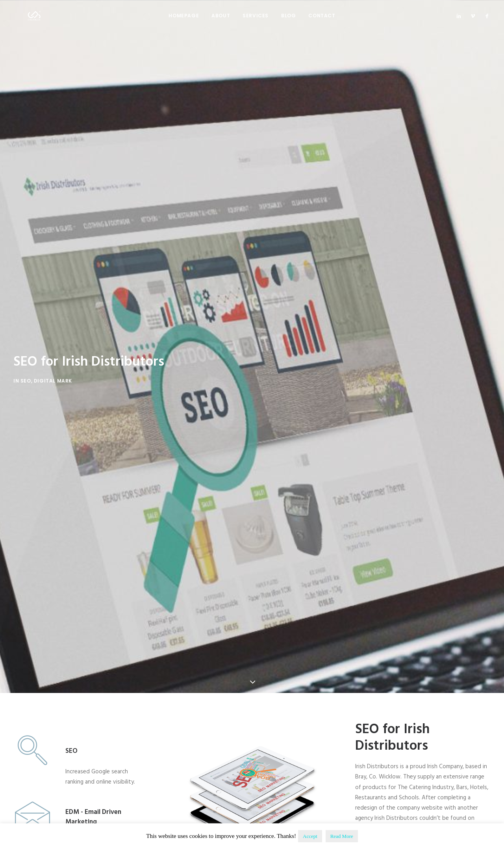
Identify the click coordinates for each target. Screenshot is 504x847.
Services (256, 22)
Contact (322, 22)
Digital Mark (53, 343)
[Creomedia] (29, 22)
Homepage (184, 22)
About (221, 22)
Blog (288, 22)
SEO (26, 343)
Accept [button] (310, 836)
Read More (342, 836)
